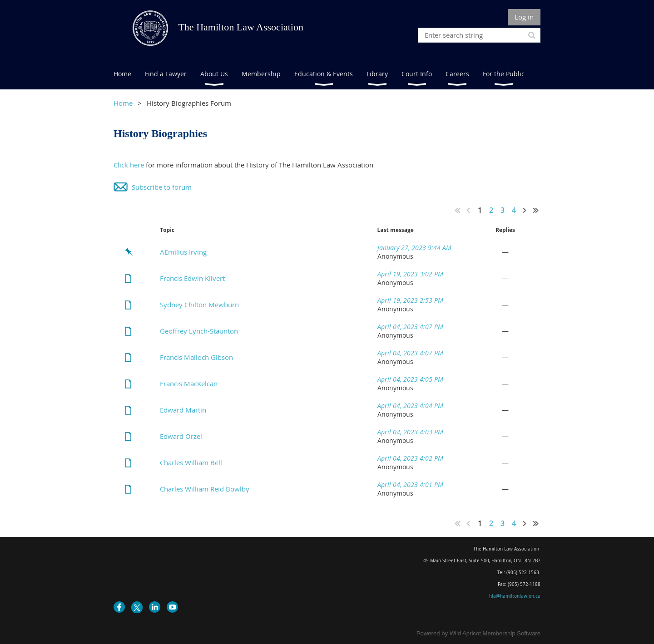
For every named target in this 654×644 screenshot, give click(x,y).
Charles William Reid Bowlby (205, 489)
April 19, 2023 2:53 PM (410, 300)
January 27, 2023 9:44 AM (414, 248)
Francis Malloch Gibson (196, 357)
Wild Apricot (465, 633)
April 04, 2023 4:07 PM (410, 327)
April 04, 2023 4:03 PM (410, 432)
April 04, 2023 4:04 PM (410, 406)
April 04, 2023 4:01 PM (410, 484)
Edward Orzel (181, 436)
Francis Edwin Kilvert (192, 278)
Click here (129, 165)
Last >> (536, 210)
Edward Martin (183, 410)
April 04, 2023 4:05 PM (410, 379)
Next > (525, 210)
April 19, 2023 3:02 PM (410, 274)
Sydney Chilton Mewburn (199, 305)
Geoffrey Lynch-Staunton (199, 331)
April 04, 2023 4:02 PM (410, 458)
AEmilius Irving (183, 252)
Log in (524, 17)
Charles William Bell (191, 462)
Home (123, 103)
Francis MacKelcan (189, 383)
